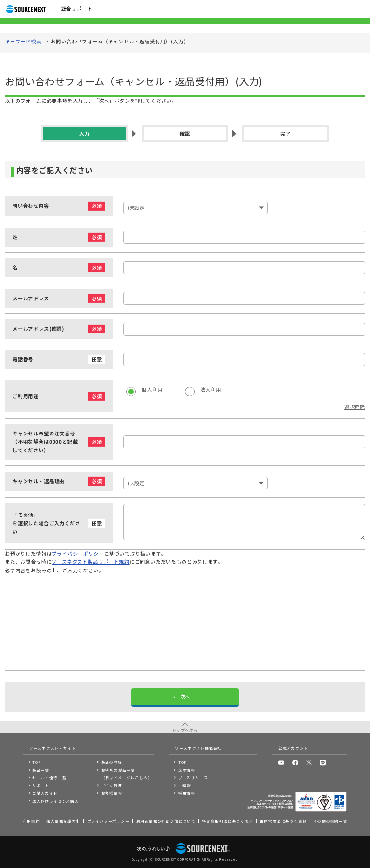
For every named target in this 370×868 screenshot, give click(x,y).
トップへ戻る (185, 730)
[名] (244, 268)
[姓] (244, 237)
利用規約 (31, 821)
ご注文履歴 (112, 785)
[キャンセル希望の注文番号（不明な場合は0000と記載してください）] (244, 442)
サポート (41, 785)
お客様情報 (112, 793)
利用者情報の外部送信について (166, 821)
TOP (36, 762)
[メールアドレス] (244, 298)
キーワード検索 (23, 42)
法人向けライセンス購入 (56, 801)
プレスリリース (193, 778)
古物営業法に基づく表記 (283, 821)
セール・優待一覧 (49, 778)
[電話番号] (244, 359)
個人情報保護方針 (63, 821)
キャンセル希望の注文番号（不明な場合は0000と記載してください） (48, 442)
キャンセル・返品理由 (39, 481)
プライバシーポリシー (78, 554)
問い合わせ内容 (31, 206)
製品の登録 (112, 762)
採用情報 (187, 793)
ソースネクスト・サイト (53, 748)
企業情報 (187, 770)
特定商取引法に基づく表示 (228, 821)
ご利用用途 (26, 397)
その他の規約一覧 (330, 821)
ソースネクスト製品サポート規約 (90, 562)
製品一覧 (41, 770)
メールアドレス (31, 299)
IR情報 (185, 785)
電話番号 (23, 359)
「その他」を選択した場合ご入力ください (48, 524)
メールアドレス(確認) (38, 329)
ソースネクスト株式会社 (198, 748)
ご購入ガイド (45, 793)
